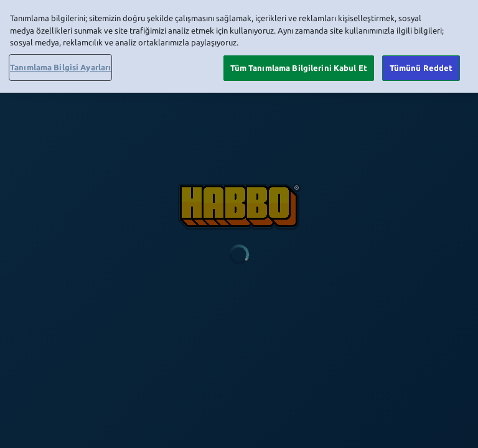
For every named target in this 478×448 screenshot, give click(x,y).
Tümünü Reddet (421, 65)
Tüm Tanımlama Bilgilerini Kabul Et (299, 65)
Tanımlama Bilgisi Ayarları (60, 65)
